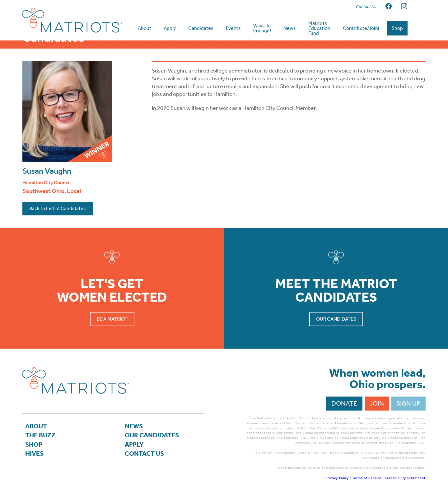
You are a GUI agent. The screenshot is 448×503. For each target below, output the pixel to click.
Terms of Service (367, 482)
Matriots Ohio (72, 20)
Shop (34, 448)
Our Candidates (336, 323)
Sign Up (408, 407)
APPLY (134, 448)
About (36, 430)
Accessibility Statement (405, 482)
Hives (34, 457)
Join (377, 407)
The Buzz (40, 439)
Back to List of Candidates (58, 212)
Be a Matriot (112, 323)
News (134, 430)
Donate (344, 407)
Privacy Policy (337, 482)
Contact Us (144, 457)
